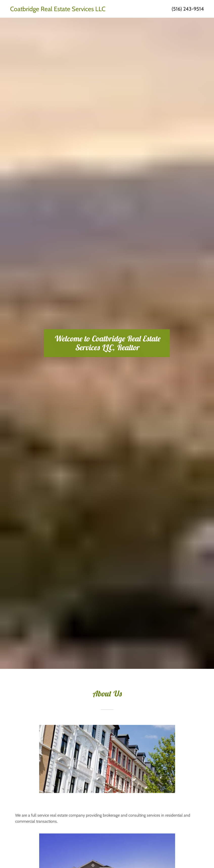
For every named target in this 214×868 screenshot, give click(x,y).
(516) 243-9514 (188, 9)
